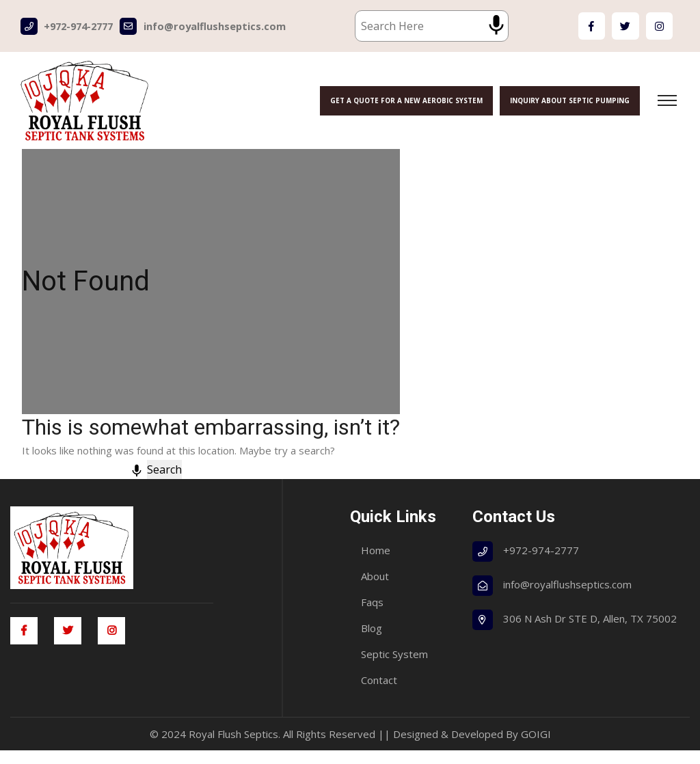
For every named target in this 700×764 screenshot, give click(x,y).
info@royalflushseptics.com (211, 26)
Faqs (372, 616)
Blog (372, 642)
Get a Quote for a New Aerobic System (400, 100)
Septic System (394, 668)
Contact (379, 694)
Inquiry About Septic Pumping (567, 100)
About (375, 590)
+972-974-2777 (70, 26)
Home (376, 564)
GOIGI (536, 748)
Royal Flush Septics (233, 748)
